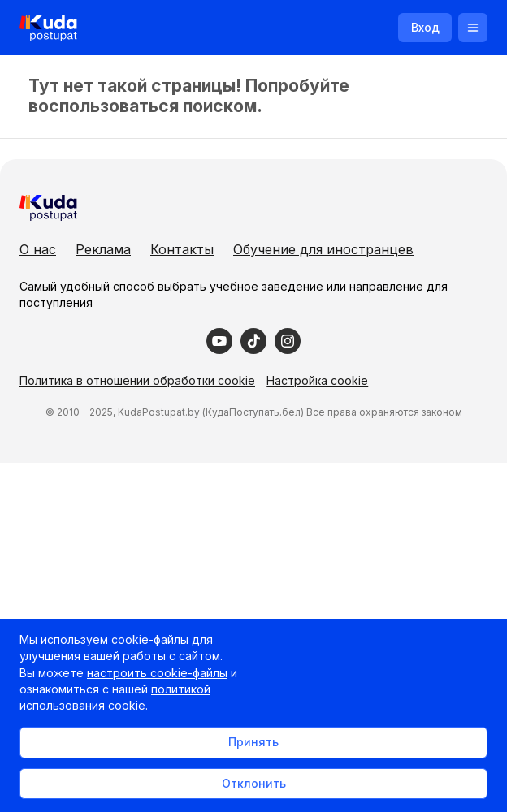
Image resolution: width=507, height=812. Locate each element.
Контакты (182, 249)
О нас (38, 249)
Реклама (103, 249)
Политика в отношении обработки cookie (137, 380)
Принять (253, 742)
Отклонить (254, 783)
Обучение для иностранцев (323, 249)
